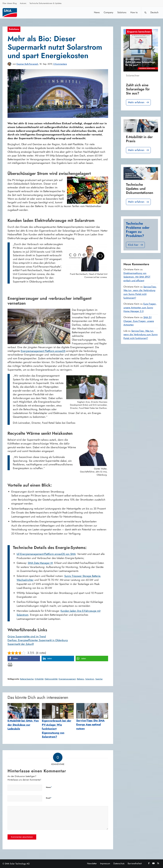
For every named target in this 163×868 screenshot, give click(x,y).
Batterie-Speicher (27, 679)
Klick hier (136, 245)
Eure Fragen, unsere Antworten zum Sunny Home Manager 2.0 (140, 308)
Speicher (99, 679)
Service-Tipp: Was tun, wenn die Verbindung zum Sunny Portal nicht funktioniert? (140, 292)
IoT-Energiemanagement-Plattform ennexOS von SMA (46, 554)
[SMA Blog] (12, 12)
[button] (24, 659)
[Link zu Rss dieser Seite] (158, 863)
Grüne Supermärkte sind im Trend (27, 636)
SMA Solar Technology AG (17, 864)
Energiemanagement (67, 679)
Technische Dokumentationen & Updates (45, 3)
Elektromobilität (51, 679)
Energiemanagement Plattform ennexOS (43, 351)
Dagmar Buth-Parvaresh (27, 64)
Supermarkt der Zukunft (21, 644)
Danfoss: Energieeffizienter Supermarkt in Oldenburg (38, 640)
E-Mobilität (39, 679)
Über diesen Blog (10, 3)
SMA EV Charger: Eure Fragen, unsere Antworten (139, 321)
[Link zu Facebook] (149, 863)
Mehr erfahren (139, 102)
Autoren (23, 3)
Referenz (80, 679)
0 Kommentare (60, 64)
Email (49, 798)
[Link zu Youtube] (153, 863)
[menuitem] (10, 4)
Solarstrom (90, 679)
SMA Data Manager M (40, 563)
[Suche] (145, 12)
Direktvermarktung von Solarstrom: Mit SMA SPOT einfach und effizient (137, 277)
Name (49, 787)
